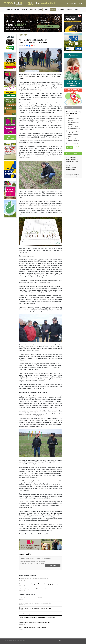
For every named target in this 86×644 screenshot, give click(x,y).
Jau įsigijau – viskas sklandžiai (73, 119)
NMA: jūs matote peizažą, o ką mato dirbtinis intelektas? (35, 622)
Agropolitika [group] (33, 9)
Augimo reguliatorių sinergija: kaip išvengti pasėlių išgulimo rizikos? (37, 617)
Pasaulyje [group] (69, 9)
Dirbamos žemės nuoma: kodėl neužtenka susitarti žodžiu (35, 603)
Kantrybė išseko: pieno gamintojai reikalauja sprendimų (34, 579)
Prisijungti (53, 566)
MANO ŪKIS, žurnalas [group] (13, 9)
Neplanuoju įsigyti (72, 143)
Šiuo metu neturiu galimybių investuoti (73, 140)
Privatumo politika (64, 641)
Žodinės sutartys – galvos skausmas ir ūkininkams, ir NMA (35, 608)
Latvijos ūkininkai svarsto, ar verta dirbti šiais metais (33, 598)
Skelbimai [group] (24, 9)
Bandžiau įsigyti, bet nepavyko (73, 123)
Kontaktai (79, 641)
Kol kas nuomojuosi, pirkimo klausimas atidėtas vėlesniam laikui (73, 134)
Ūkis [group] (40, 9)
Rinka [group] (46, 9)
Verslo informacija (73, 154)
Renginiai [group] (53, 9)
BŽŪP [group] (76, 9)
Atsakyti (69, 147)
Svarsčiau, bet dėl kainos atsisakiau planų (73, 128)
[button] (4, 9)
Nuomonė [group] (61, 9)
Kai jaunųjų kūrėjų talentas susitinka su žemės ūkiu (33, 589)
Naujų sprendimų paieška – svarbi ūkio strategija (32, 627)
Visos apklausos (77, 147)
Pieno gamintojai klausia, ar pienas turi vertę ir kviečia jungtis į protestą (38, 584)
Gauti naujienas (10, 138)
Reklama (73, 641)
